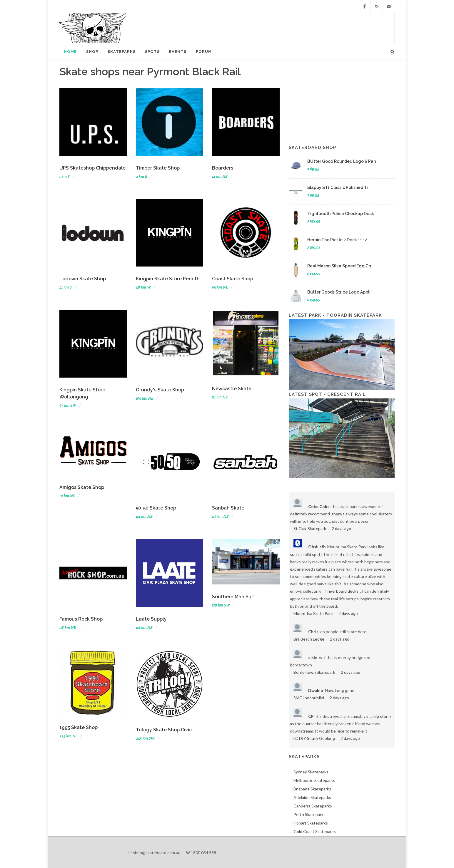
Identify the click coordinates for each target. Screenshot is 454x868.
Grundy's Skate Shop (160, 390)
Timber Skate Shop (158, 168)
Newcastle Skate (232, 389)
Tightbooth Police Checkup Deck (341, 214)
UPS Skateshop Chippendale (92, 168)
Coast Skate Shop (233, 279)
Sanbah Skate (228, 508)
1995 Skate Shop (79, 727)
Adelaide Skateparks (312, 797)
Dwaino (316, 690)
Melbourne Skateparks (314, 780)
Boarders (223, 168)
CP (311, 716)
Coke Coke (319, 506)
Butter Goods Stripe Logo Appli (339, 292)
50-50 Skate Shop (156, 508)
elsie (313, 657)
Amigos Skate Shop (82, 487)
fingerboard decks (342, 591)
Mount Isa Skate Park (313, 613)
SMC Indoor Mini (309, 698)
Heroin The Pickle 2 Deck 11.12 (337, 240)
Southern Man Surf (234, 597)
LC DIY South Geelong (314, 738)
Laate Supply (151, 619)
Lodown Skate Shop (83, 279)
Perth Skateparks (309, 814)
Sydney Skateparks (311, 772)
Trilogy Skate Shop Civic (164, 730)
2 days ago (341, 528)
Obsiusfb (317, 547)
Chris (313, 632)
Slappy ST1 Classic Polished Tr (338, 187)
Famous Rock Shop (81, 619)
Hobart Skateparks (311, 823)
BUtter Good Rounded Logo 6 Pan (342, 161)
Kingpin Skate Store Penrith (168, 279)
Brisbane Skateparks (312, 789)
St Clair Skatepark (310, 528)
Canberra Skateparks (313, 806)
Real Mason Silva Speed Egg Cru (340, 266)
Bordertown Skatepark (314, 672)
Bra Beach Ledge (309, 639)
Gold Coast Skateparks (315, 831)
